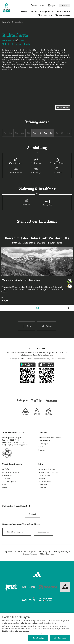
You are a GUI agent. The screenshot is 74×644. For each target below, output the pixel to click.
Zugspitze (42, 450)
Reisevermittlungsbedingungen (26, 551)
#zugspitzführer (47, 11)
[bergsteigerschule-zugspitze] (37, 415)
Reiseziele (42, 478)
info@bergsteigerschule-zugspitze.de (15, 445)
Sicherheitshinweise (47, 554)
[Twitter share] (46, 326)
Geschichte (6, 469)
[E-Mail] (17, 532)
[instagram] (23, 402)
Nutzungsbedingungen (62, 551)
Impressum (8, 551)
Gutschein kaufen (44, 447)
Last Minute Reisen (45, 481)
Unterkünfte (6, 22)
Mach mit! (33, 514)
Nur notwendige (38, 638)
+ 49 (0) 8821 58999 (12, 440)
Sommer (24, 11)
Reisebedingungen (45, 551)
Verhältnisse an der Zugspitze (48, 472)
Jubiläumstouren (44, 475)
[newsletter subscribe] (44, 532)
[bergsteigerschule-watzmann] (49, 415)
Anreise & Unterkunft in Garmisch (50, 438)
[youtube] (37, 402)
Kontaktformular (44, 441)
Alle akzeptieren (60, 638)
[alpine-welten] (25, 415)
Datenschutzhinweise (30, 554)
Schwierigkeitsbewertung (47, 469)
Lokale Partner (7, 475)
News (4, 485)
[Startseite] (7, 8)
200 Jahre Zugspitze (9, 481)
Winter (34, 11)
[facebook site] (51, 402)
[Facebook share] (27, 326)
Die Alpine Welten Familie (11, 472)
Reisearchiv (42, 488)
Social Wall (6, 478)
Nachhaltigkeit (43, 444)
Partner (5, 488)
